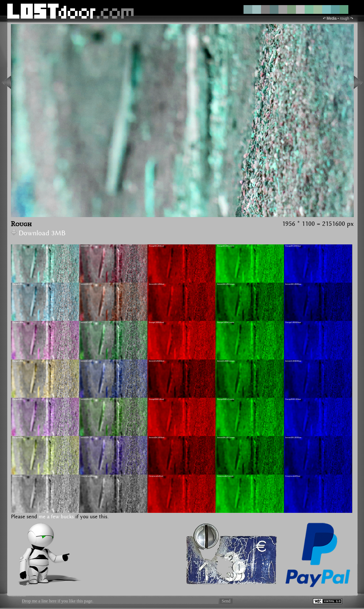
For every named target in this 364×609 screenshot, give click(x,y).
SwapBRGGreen (225, 399)
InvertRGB (86, 246)
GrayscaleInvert (89, 476)
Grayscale (17, 476)
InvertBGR (86, 437)
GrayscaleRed (156, 476)
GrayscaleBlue (293, 476)
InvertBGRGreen (226, 437)
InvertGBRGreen (226, 361)
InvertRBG (86, 284)
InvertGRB (86, 322)
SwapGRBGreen (225, 322)
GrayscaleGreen (225, 476)
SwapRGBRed (156, 246)
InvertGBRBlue (293, 361)
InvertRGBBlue (293, 284)
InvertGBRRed (157, 361)
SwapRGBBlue (293, 246)
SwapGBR (18, 361)
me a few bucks (56, 517)
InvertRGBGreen (226, 284)
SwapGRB (18, 322)
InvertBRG (86, 399)
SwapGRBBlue (293, 322)
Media (331, 18)
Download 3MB (38, 233)
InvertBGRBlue (293, 437)
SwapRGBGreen (225, 246)
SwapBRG (18, 399)
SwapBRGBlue (293, 399)
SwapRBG (18, 284)
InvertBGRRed (157, 437)
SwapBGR (18, 437)
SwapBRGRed (156, 399)
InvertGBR (86, 361)
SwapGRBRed (156, 322)
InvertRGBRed (157, 284)
